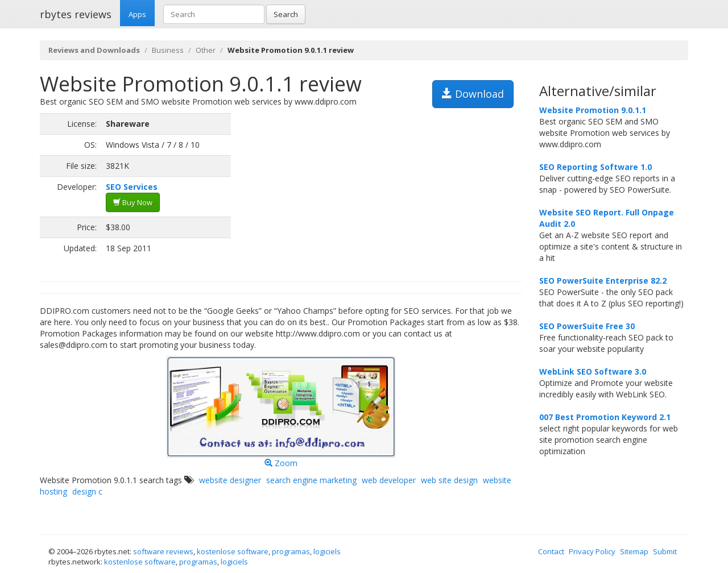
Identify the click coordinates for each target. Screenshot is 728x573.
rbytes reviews (76, 14)
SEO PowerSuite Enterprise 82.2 (603, 281)
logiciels (327, 551)
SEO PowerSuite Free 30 (587, 326)
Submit (665, 551)
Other (206, 50)
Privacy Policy (592, 551)
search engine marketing (311, 480)
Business (168, 50)
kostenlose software (233, 551)
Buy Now (133, 202)
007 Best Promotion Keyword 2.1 (605, 417)
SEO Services (132, 187)
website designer (230, 480)
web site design (449, 480)
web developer (389, 480)
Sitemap (634, 551)
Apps (137, 14)
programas (291, 551)
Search (286, 14)
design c (87, 491)
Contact (551, 551)
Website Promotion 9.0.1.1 (593, 110)
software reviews (163, 551)
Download (473, 94)
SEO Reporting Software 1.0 (595, 167)
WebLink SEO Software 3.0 (593, 371)
